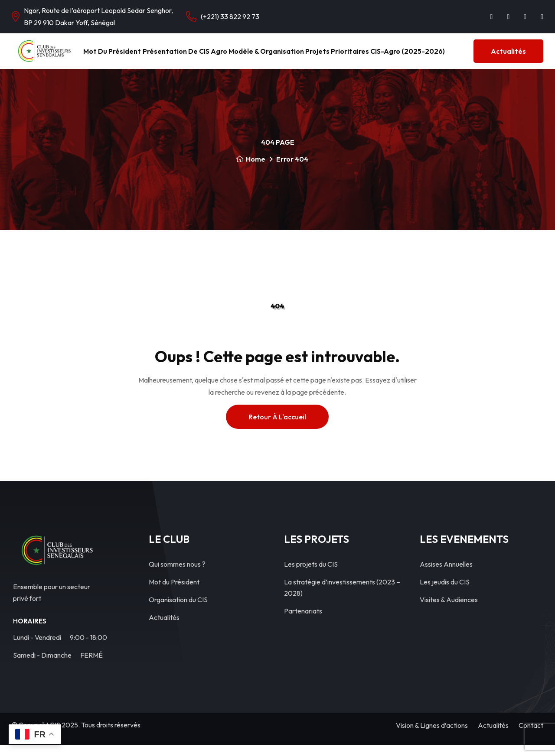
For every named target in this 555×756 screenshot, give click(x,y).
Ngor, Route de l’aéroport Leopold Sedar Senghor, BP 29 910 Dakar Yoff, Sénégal (98, 16)
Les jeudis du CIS (445, 593)
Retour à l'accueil (277, 428)
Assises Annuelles (446, 575)
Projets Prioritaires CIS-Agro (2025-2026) (373, 57)
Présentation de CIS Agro (191, 57)
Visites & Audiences (449, 611)
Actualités (508, 57)
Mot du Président (120, 57)
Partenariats (303, 622)
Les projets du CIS (311, 575)
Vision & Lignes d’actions (432, 737)
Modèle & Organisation (270, 57)
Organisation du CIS (178, 611)
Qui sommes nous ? (177, 575)
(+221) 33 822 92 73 (230, 16)
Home (251, 170)
